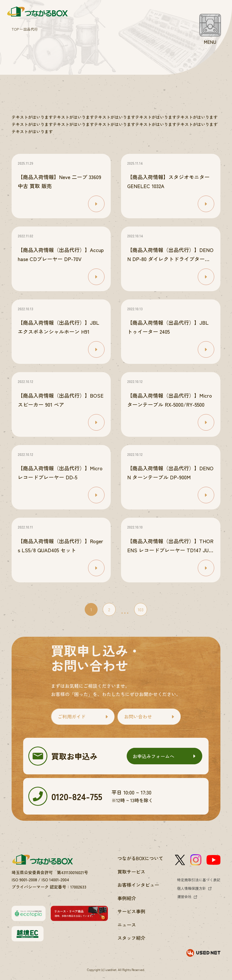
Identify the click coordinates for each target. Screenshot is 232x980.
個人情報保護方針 (192, 888)
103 (141, 609)
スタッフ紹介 (131, 938)
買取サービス (131, 872)
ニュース (127, 925)
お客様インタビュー (138, 885)
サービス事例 (131, 911)
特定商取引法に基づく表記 (199, 880)
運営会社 (184, 897)
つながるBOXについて (140, 858)
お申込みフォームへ (153, 756)
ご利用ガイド (72, 716)
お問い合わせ (138, 716)
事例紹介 (127, 898)
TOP (15, 29)
